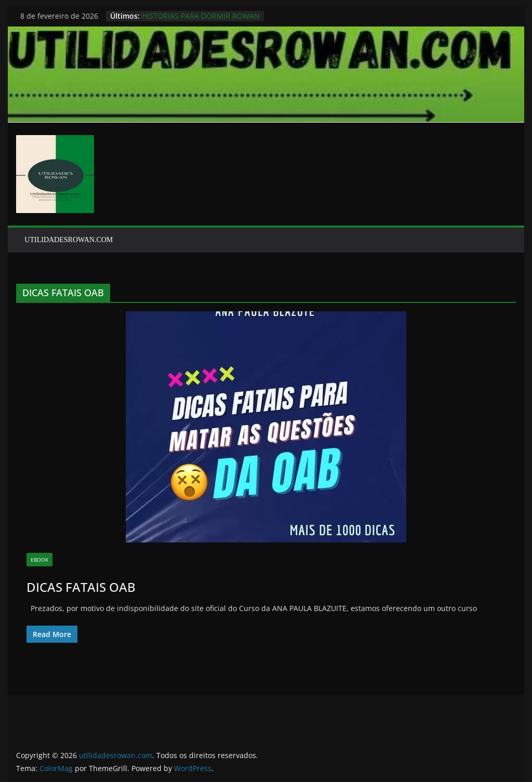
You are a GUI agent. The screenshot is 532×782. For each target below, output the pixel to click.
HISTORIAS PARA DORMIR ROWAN (201, 16)
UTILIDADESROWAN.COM (69, 240)
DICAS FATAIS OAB (81, 587)
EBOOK (39, 560)
